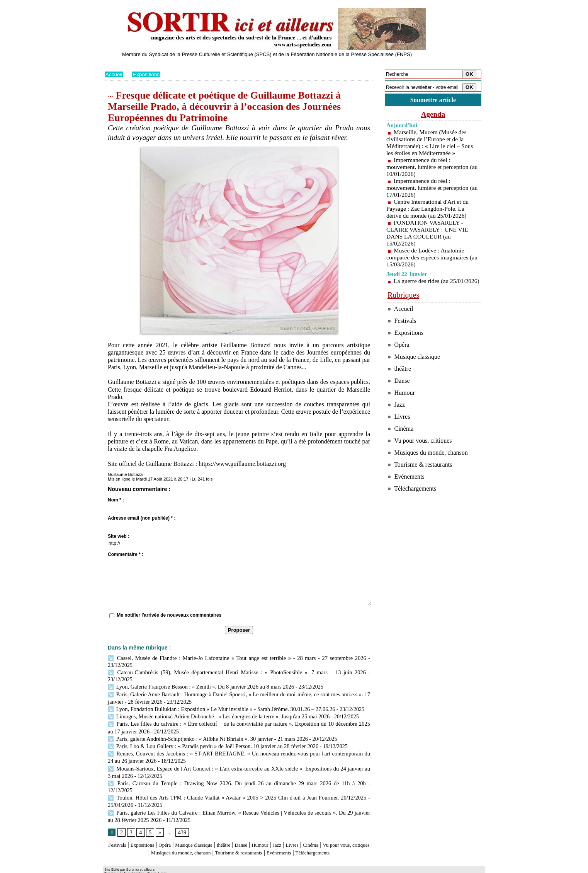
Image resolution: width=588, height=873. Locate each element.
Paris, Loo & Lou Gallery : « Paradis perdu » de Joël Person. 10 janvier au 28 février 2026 (210, 735)
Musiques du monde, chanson (216, 831)
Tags (204, 867)
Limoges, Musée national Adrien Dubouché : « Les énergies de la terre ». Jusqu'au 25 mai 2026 (215, 707)
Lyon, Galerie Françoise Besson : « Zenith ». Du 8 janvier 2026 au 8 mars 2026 (198, 679)
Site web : (119, 536)
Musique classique (211, 824)
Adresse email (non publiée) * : (142, 518)
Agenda (433, 115)
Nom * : (116, 500)
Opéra (176, 824)
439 (181, 811)
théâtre (246, 824)
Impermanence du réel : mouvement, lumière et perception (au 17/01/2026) (429, 189)
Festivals (120, 824)
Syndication (149, 867)
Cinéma (348, 824)
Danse (267, 824)
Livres (327, 824)
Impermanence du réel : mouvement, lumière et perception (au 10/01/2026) (429, 168)
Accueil (114, 74)
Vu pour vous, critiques (422, 462)
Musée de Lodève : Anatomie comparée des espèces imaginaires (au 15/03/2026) (429, 258)
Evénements (334, 831)
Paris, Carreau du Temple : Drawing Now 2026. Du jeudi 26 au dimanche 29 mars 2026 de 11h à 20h (221, 771)
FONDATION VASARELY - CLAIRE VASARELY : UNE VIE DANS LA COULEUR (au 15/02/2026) (428, 234)
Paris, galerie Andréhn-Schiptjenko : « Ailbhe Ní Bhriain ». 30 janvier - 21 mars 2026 (205, 728)
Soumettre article (433, 100)
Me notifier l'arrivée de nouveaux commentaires (169, 615)
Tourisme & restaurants (286, 831)
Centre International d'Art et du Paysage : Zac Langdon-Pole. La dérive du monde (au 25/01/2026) (429, 210)
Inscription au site (179, 867)
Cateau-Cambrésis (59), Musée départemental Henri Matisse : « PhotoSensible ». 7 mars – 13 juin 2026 (224, 672)
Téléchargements (239, 839)
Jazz (309, 824)
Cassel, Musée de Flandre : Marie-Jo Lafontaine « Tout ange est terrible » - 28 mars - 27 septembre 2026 (237, 658)
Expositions (148, 74)
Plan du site (115, 867)
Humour (289, 824)
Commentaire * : (126, 554)
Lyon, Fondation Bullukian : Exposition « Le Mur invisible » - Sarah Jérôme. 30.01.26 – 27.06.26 (218, 700)
